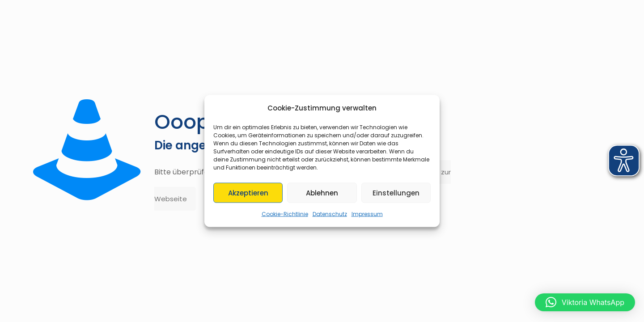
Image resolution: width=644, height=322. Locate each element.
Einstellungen (396, 193)
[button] (585, 302)
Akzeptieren (248, 193)
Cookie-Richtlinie (285, 214)
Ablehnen (322, 193)
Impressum (367, 214)
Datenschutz (330, 214)
